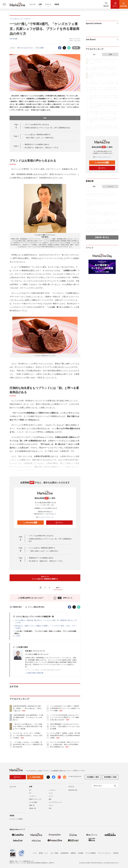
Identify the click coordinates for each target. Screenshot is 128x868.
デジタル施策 (33, 804)
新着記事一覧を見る (102, 237)
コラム (13, 48)
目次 (61, 118)
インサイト (32, 797)
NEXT (59, 588)
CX (30, 794)
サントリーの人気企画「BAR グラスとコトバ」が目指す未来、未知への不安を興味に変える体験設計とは (65, 744)
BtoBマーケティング (35, 801)
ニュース (32, 4)
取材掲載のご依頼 (110, 778)
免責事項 (73, 853)
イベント (48, 5)
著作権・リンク (43, 853)
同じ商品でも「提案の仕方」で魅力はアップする (41, 148)
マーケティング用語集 (16, 820)
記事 (40, 5)
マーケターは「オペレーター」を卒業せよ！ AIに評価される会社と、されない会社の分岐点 (28, 735)
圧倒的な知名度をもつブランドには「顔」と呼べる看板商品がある (47, 128)
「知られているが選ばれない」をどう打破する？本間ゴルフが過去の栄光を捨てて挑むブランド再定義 (28, 726)
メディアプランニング (55, 804)
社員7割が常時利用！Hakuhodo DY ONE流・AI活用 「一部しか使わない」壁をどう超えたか (27, 708)
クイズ (51, 797)
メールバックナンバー (45, 517)
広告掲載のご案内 (93, 778)
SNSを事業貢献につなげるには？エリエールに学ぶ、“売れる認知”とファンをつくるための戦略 (65, 726)
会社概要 (81, 853)
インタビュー (53, 791)
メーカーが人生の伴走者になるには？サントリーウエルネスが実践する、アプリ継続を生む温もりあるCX (65, 717)
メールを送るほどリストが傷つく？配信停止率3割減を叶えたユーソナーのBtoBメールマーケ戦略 (65, 708)
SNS (50, 810)
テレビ (51, 807)
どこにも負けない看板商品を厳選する (38, 135)
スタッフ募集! (54, 853)
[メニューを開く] (4, 4)
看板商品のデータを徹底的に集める (37, 144)
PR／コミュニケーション (25, 48)
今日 (94, 55)
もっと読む (17, 636)
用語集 (57, 4)
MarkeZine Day (73, 791)
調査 (50, 801)
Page (16, 136)
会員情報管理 (64, 853)
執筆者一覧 (32, 810)
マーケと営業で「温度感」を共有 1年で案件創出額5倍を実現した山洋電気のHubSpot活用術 (65, 735)
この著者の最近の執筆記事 (34, 673)
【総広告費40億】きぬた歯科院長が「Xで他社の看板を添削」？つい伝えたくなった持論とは (28, 717)
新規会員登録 (30, 523)
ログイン (59, 523)
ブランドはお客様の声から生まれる (37, 124)
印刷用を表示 (16, 607)
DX (30, 791)
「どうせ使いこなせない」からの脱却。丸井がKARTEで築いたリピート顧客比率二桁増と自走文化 (28, 744)
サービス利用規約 (91, 853)
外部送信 (116, 853)
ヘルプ (35, 853)
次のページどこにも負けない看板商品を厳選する (45, 578)
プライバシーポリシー (104, 853)
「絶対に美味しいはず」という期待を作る (39, 138)
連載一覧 (32, 807)
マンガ (51, 794)
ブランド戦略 (40, 48)
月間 (110, 55)
